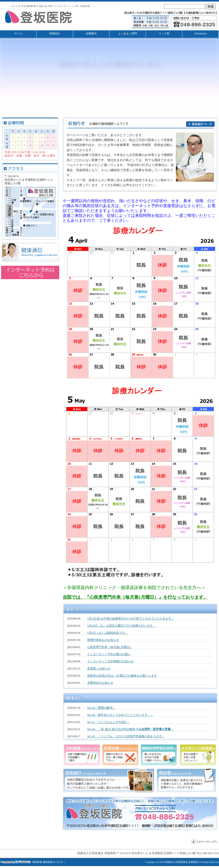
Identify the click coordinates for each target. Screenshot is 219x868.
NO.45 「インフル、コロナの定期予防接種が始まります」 (126, 736)
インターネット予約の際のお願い (109, 654)
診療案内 (91, 34)
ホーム (18, 34)
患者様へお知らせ (99, 668)
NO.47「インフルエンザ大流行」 (108, 722)
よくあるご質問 (128, 34)
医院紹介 (55, 34)
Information (200, 34)
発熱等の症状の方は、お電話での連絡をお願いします (122, 676)
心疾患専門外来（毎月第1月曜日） (110, 647)
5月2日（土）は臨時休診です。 (107, 633)
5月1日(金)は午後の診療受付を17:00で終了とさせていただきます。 (131, 618)
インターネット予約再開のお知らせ (110, 661)
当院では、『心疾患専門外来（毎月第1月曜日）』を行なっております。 (135, 597)
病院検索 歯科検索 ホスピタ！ (49, 862)
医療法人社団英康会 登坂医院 (182, 862)
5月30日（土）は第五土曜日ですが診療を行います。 (121, 626)
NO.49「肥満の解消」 (101, 708)
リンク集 (164, 34)
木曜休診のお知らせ (100, 683)
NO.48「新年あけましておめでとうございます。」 (120, 715)
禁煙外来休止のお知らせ (103, 640)
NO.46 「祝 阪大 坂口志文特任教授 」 (130, 729)
